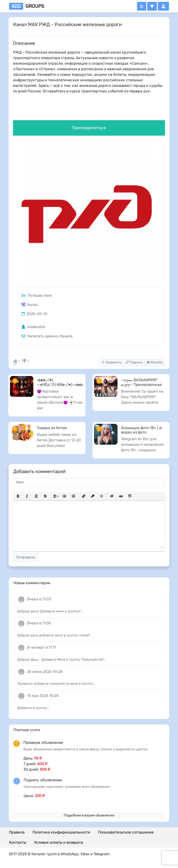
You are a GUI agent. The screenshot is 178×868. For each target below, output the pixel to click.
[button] (152, 6)
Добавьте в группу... (33, 708)
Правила (17, 832)
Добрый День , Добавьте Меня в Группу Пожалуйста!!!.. (62, 660)
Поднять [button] (134, 362)
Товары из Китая (52, 428)
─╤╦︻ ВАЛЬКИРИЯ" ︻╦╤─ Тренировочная (141, 382)
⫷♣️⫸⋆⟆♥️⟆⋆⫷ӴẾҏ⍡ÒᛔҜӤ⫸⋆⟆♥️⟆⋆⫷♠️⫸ (60, 382)
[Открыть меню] (142, 6)
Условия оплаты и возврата (59, 842)
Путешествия (37, 295)
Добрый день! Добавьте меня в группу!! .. (50, 611)
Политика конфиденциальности (61, 832)
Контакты (18, 842)
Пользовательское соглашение (126, 832)
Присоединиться (89, 128)
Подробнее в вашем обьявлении (89, 815)
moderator (33, 327)
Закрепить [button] (111, 362)
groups (27, 6)
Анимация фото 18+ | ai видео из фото (141, 430)
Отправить (26, 557)
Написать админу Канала (47, 336)
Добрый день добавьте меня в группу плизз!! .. (55, 635)
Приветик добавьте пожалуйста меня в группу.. (56, 684)
